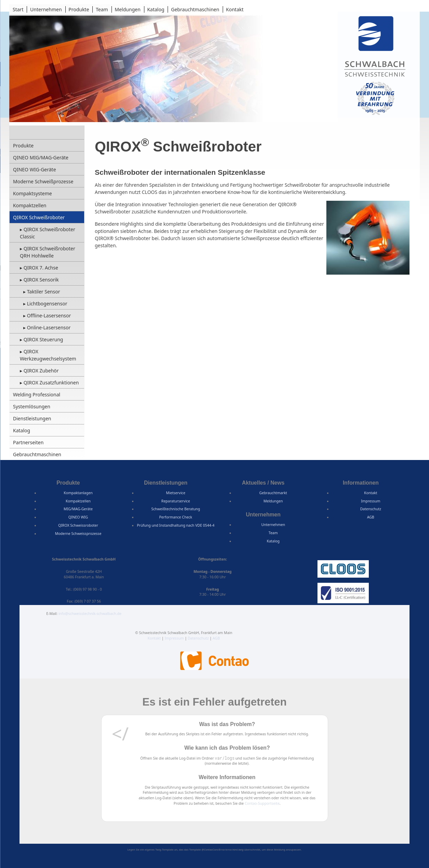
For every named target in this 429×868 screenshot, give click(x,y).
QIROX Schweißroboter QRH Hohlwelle (48, 252)
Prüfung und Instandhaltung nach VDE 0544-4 (175, 525)
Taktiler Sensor (44, 292)
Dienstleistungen (32, 418)
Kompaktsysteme (32, 193)
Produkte (79, 9)
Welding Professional (37, 394)
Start (18, 9)
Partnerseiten (28, 442)
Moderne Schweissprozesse (78, 534)
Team (102, 9)
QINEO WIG (78, 517)
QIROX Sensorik (41, 280)
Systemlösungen (32, 406)
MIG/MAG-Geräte (78, 509)
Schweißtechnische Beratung (175, 509)
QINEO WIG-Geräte (35, 169)
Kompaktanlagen (78, 493)
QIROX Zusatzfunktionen (51, 383)
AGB (371, 517)
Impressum (370, 501)
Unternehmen (46, 9)
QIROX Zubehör (41, 371)
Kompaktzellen (30, 205)
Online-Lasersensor (49, 327)
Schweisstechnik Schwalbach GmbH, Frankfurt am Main (375, 47)
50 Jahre (375, 98)
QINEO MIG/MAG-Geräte (41, 157)
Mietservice (175, 493)
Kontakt (235, 9)
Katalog (156, 9)
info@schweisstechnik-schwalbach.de (90, 614)
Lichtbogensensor (47, 304)
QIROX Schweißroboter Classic (48, 233)
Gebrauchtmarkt (273, 493)
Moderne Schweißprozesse (43, 181)
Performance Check (176, 517)
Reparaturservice (176, 501)
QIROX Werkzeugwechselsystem (48, 355)
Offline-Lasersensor (49, 315)
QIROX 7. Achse (41, 268)
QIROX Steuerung (43, 339)
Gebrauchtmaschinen (195, 9)
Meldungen (127, 9)
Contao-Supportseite (262, 803)
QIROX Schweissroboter (78, 525)
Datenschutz (371, 509)
